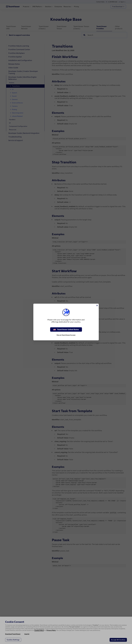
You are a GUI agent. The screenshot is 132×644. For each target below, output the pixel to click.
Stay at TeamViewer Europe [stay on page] (66, 335)
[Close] (97, 305)
